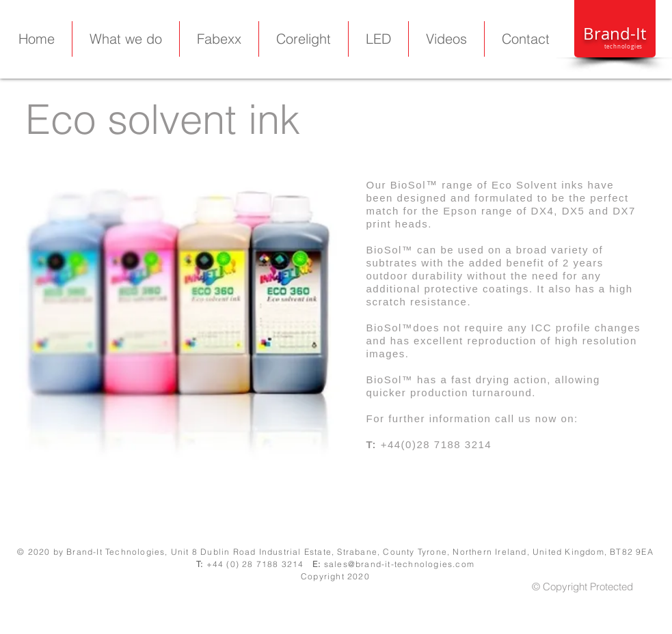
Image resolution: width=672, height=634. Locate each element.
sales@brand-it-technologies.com (399, 564)
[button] (378, 39)
